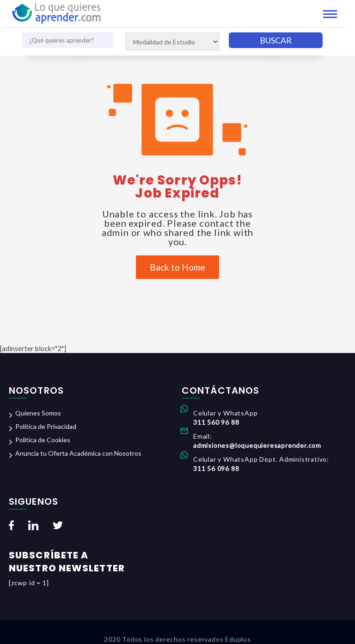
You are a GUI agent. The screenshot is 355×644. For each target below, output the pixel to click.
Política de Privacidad (46, 426)
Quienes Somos (38, 413)
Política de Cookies (43, 440)
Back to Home (177, 267)
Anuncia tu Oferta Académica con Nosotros (78, 453)
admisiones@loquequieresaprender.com (257, 445)
